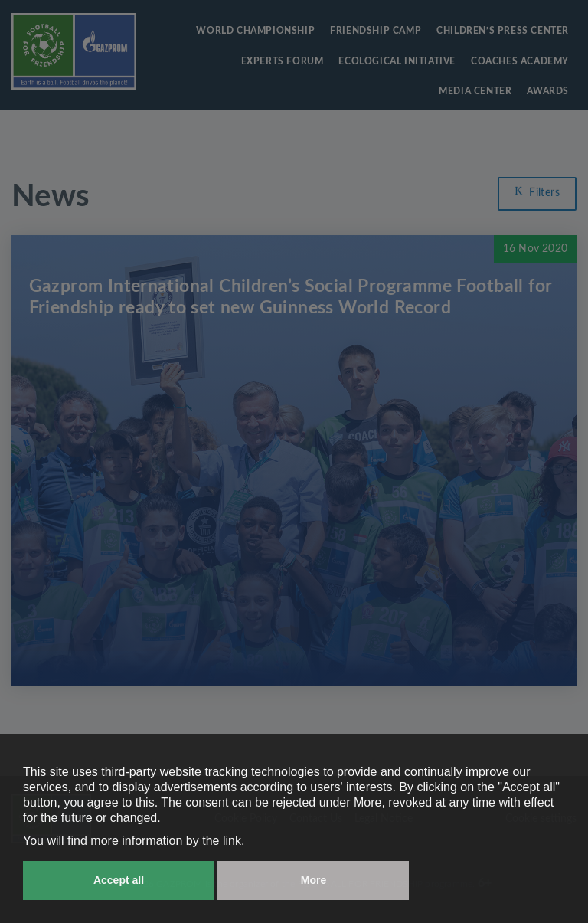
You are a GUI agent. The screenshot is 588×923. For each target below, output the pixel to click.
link (232, 841)
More (314, 880)
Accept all (119, 880)
